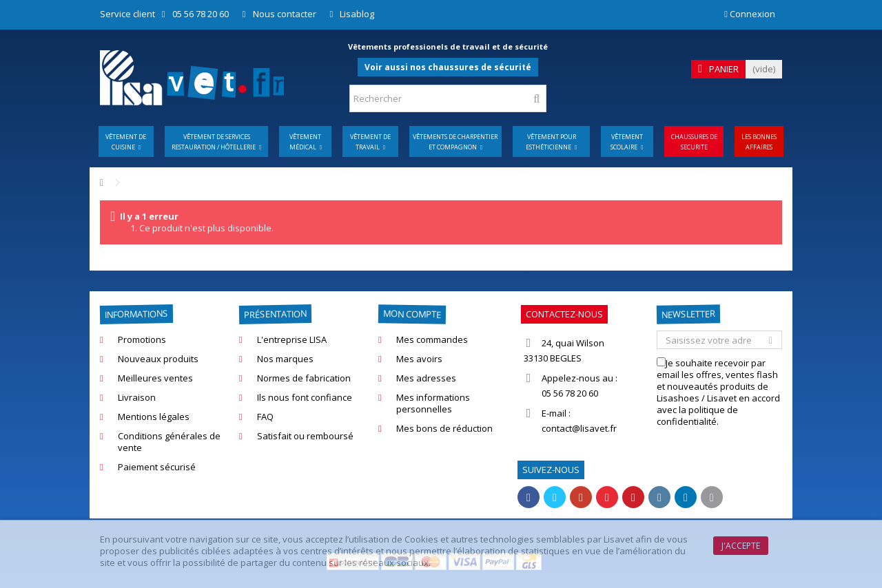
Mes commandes (432, 340)
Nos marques (285, 359)
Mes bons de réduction (444, 429)
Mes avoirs (419, 359)
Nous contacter (285, 14)
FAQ (265, 417)
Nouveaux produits (158, 359)
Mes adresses (426, 378)
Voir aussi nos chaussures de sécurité (448, 67)
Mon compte (412, 314)
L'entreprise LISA (292, 340)
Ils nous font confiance (305, 398)
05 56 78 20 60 (201, 14)
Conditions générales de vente (169, 442)
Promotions (142, 340)
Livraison (137, 398)
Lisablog (357, 14)
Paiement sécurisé (157, 467)
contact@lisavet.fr (579, 428)
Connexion (750, 14)
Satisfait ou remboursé (305, 436)
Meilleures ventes (155, 378)
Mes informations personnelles (433, 403)
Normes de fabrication (304, 378)
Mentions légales (154, 417)
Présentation (275, 314)
